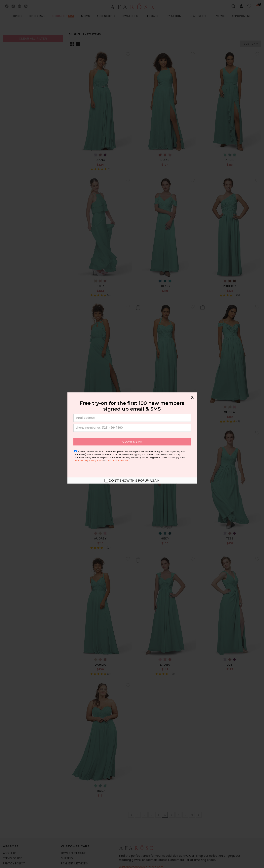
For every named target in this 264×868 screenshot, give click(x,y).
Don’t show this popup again (134, 480)
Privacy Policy (96, 460)
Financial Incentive (118, 460)
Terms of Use (81, 460)
